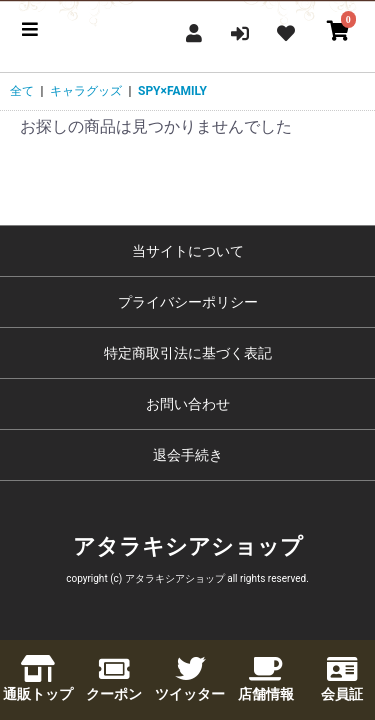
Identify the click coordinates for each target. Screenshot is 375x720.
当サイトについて (188, 251)
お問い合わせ (188, 404)
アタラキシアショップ (188, 546)
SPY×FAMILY (172, 91)
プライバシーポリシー (188, 302)
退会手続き (188, 455)
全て (22, 91)
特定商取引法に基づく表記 (188, 353)
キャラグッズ (86, 91)
